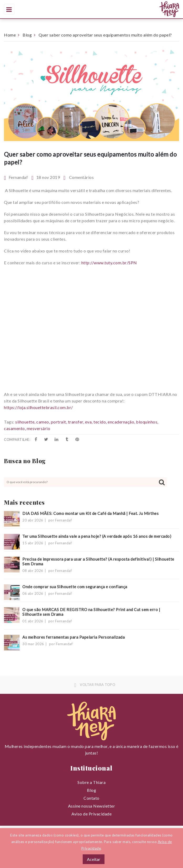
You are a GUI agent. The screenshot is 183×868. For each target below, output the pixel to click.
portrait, (59, 422)
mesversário (39, 428)
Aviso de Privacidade (91, 814)
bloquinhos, (147, 422)
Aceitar (94, 859)
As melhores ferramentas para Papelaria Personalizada (74, 637)
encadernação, (121, 422)
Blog (27, 35)
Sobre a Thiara (91, 782)
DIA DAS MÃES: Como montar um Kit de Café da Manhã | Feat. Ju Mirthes (90, 513)
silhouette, (25, 422)
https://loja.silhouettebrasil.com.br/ (38, 407)
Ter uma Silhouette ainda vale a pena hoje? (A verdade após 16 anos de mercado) (97, 536)
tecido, (100, 422)
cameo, (43, 422)
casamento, (15, 428)
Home (10, 35)
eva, (89, 422)
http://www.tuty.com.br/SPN (109, 263)
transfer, (76, 422)
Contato (91, 798)
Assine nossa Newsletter (92, 806)
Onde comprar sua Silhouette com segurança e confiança (75, 587)
